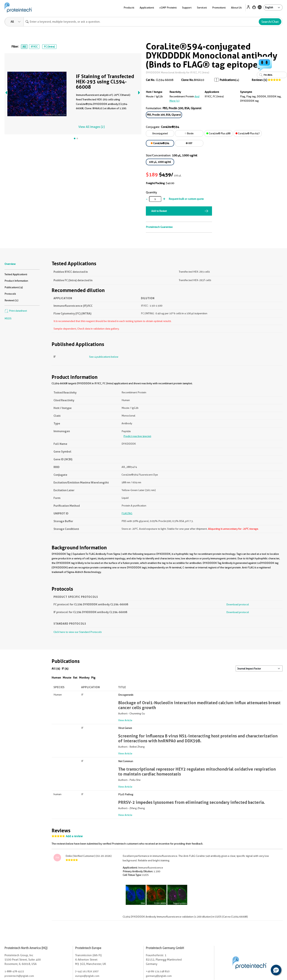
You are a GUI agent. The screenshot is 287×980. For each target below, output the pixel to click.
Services (202, 8)
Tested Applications (16, 274)
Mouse (67, 678)
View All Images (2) (91, 127)
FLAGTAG (127, 513)
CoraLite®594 (160, 143)
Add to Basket (159, 211)
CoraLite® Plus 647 (248, 133)
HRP (189, 143)
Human (56, 678)
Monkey (84, 678)
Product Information (16, 281)
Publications (228, 80)
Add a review (74, 836)
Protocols (10, 294)
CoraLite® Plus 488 (218, 133)
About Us (236, 8)
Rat (75, 678)
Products (129, 8)
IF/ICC (34, 47)
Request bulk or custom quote (186, 199)
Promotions (219, 8)
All (24, 47)
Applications (147, 8)
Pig (93, 678)
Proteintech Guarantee (159, 227)
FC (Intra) (49, 47)
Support (187, 8)
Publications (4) (14, 287)
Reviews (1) (259, 80)
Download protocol (238, 604)
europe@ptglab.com (87, 976)
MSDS (8, 318)
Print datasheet (16, 311)
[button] (276, 970)
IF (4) (65, 668)
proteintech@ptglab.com (19, 976)
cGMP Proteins (168, 8)
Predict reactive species (137, 436)
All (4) (56, 668)
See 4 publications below (104, 357)
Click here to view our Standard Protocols (78, 632)
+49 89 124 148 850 (158, 971)
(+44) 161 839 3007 (87, 971)
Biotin (189, 133)
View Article (125, 720)
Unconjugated (160, 133)
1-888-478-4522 (14, 971)
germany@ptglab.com (159, 976)
